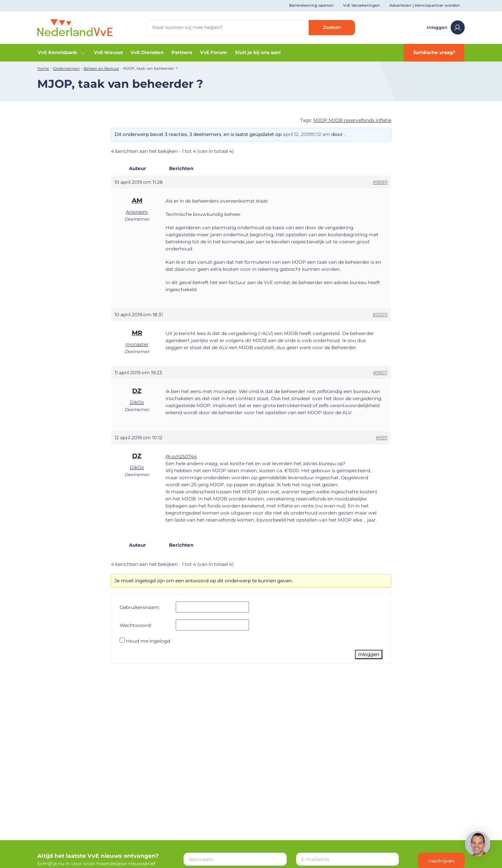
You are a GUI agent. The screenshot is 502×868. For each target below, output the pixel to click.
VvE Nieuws (108, 52)
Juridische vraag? (434, 52)
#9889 (380, 182)
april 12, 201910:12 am (306, 134)
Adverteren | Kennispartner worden (425, 5)
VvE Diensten (147, 52)
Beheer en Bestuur (101, 68)
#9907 (380, 372)
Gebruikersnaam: (140, 607)
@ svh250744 (181, 456)
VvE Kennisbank (62, 53)
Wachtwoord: (136, 625)
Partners (182, 52)
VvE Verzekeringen (362, 5)
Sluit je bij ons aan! (258, 52)
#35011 (380, 314)
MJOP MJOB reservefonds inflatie (352, 120)
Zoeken (332, 27)
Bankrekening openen (311, 5)
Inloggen (446, 27)
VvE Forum (214, 52)
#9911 (382, 438)
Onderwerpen (66, 68)
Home (43, 68)
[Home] (75, 27)
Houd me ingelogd (148, 641)
